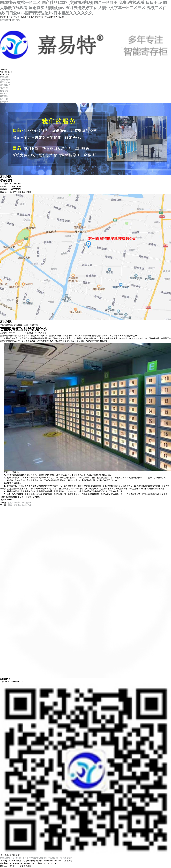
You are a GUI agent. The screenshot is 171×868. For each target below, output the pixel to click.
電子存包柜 (13, 858)
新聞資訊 (43, 858)
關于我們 (60, 858)
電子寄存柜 (24, 858)
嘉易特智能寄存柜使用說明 (20, 503)
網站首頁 (4, 858)
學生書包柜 (34, 858)
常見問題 (52, 858)
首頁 (26, 325)
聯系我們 (68, 858)
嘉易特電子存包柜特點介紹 (20, 505)
